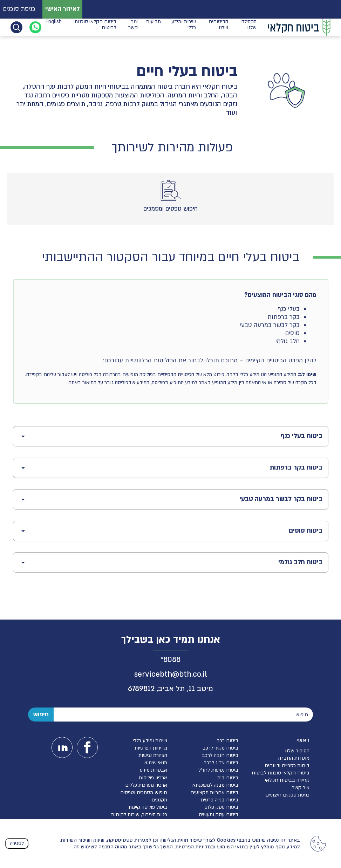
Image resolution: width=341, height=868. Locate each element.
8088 (172, 660)
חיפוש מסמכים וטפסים (144, 792)
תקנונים (159, 800)
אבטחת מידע (154, 770)
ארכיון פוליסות (153, 778)
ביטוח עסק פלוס (221, 807)
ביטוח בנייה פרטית (220, 800)
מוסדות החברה (294, 758)
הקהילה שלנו (249, 27)
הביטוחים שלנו (218, 27)
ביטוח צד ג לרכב (221, 763)
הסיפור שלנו (297, 751)
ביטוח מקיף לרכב (220, 748)
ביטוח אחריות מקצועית (215, 792)
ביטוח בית (228, 778)
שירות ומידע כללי (184, 27)
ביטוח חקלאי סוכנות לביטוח (96, 27)
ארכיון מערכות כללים (146, 785)
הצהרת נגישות (153, 755)
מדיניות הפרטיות (151, 748)
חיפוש (41, 714)
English (54, 27)
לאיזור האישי (62, 9)
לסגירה (17, 843)
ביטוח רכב (227, 741)
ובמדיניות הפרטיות (195, 847)
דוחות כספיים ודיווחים (287, 766)
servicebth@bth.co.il (171, 674)
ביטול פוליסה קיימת (148, 807)
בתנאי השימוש (233, 847)
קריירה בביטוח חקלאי (287, 780)
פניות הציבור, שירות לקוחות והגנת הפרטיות (139, 818)
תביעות (154, 27)
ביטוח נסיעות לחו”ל (218, 770)
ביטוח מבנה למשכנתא (215, 785)
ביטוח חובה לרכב (220, 755)
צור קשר (133, 27)
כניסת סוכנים (19, 9)
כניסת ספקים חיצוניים (287, 795)
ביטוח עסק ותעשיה (219, 815)
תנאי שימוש (155, 763)
